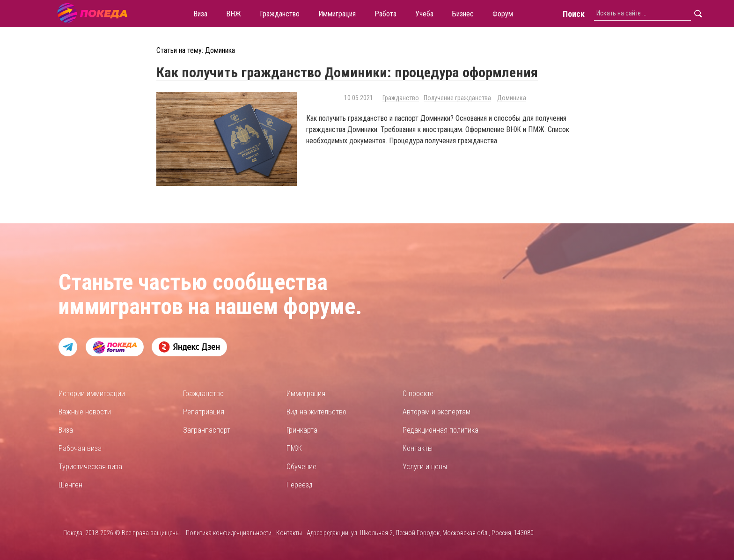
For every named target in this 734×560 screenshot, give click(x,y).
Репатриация (204, 412)
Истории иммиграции (92, 394)
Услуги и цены (425, 467)
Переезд (300, 485)
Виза (66, 430)
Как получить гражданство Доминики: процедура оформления (347, 72)
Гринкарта (302, 430)
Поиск (574, 14)
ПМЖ (294, 448)
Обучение (301, 467)
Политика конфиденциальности (229, 533)
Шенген (70, 485)
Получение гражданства (457, 98)
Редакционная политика (440, 430)
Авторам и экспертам (437, 412)
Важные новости (85, 412)
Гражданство (401, 98)
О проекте (418, 394)
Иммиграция (306, 394)
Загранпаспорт (207, 430)
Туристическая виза (90, 467)
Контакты (418, 448)
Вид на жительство (316, 412)
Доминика (512, 98)
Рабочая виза (80, 448)
